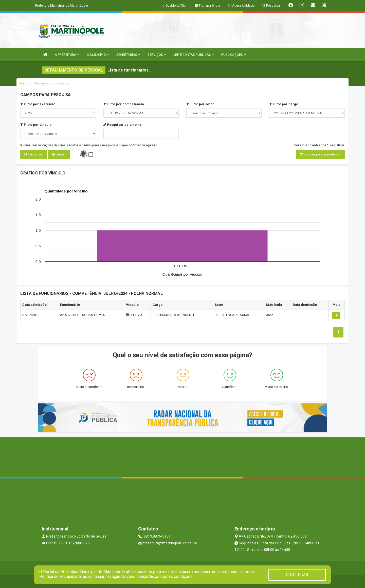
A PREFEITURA (67, 55)
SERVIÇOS (157, 55)
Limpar (59, 154)
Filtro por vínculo (36, 125)
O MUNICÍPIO (98, 55)
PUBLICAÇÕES (233, 55)
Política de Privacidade (60, 576)
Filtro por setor (200, 104)
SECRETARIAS (128, 55)
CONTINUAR (297, 575)
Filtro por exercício (38, 104)
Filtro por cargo (284, 104)
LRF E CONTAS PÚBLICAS (194, 55)
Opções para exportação (320, 154)
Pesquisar (34, 154)
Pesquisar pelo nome (123, 125)
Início (24, 83)
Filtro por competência (124, 104)
